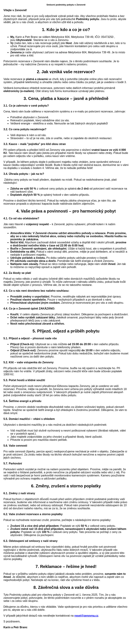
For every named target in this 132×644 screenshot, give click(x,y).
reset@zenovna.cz (86, 616)
